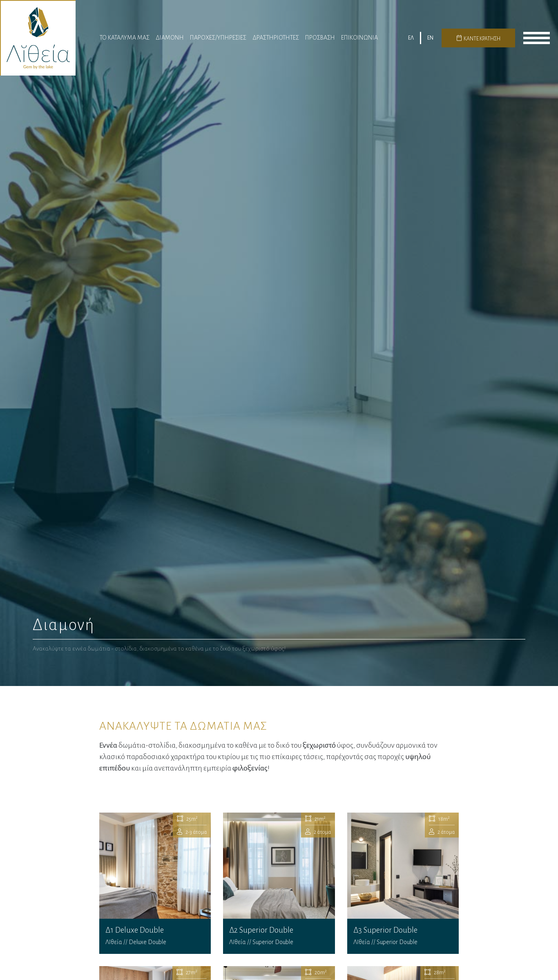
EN (430, 38)
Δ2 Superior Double (279, 883)
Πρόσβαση (320, 38)
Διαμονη (170, 38)
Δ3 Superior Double (403, 883)
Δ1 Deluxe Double (155, 883)
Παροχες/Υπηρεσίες (218, 38)
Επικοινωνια (359, 38)
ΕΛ (411, 38)
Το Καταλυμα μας (125, 38)
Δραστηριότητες (276, 38)
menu (537, 38)
